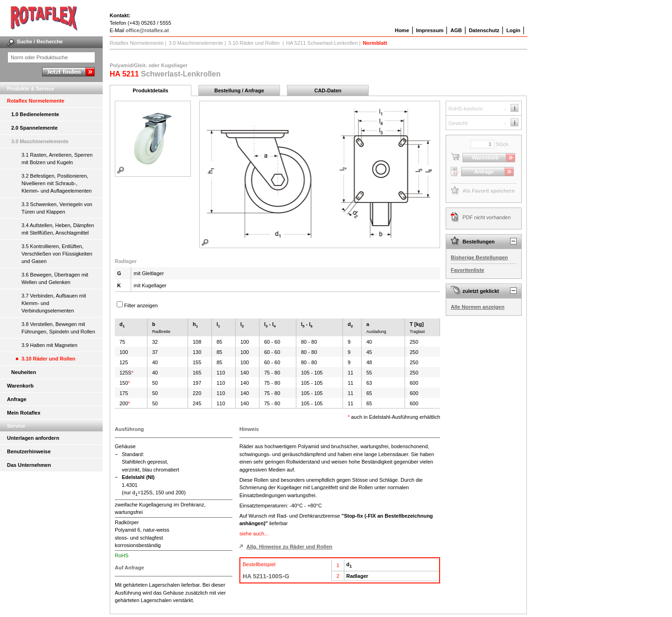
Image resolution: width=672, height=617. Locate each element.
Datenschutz (484, 30)
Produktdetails (150, 90)
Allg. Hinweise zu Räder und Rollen (289, 547)
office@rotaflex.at (147, 30)
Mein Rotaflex (24, 413)
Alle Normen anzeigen (478, 307)
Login (513, 30)
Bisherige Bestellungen (479, 257)
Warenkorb (20, 386)
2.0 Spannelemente (35, 128)
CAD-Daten (328, 90)
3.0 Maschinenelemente (40, 141)
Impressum (430, 30)
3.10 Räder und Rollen (49, 359)
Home (402, 30)
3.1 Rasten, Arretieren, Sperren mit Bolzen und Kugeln (57, 159)
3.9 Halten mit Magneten (49, 345)
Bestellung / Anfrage (239, 90)
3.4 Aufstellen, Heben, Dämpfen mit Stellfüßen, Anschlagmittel (58, 229)
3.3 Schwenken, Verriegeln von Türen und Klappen (57, 208)
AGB (456, 30)
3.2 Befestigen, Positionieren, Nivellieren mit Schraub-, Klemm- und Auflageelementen (56, 183)
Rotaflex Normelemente (36, 101)
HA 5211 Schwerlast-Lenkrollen (322, 43)
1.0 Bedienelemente (35, 114)
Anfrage (17, 399)
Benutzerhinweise (29, 451)
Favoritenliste (468, 270)
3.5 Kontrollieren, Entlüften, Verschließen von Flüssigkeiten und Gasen (57, 254)
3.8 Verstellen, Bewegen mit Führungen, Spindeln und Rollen (58, 328)
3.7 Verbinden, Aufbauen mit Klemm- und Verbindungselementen (54, 303)
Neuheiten (24, 372)
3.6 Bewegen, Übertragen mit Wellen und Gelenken (55, 278)
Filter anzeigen (141, 305)
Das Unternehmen (29, 465)
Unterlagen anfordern (33, 438)
